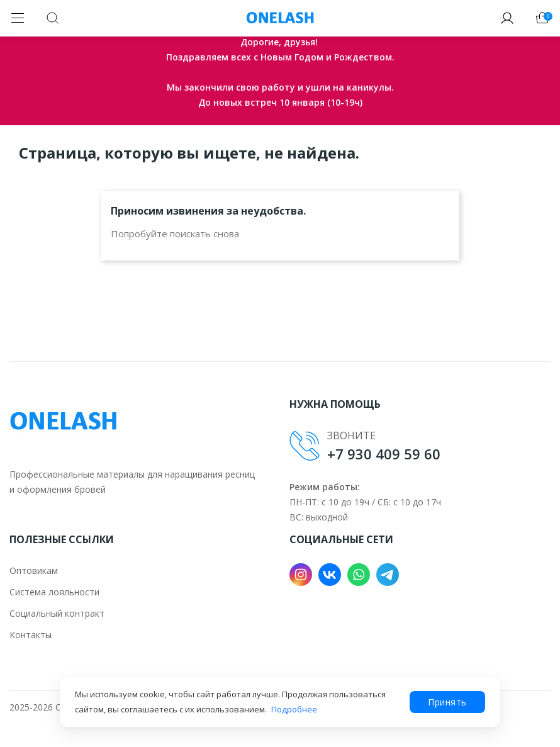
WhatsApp (359, 575)
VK (330, 575)
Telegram (388, 575)
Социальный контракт (57, 613)
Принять (447, 702)
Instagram (301, 575)
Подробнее (294, 709)
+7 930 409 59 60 (384, 454)
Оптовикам (34, 570)
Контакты (31, 635)
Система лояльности (54, 592)
